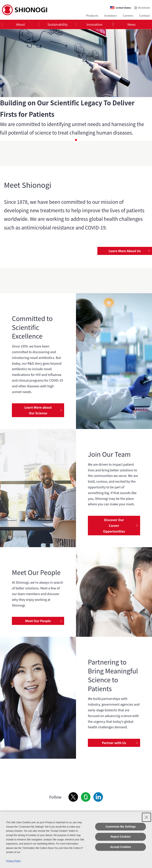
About (20, 24)
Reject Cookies (121, 837)
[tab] (20, 25)
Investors (111, 15)
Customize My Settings (121, 827)
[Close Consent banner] (146, 817)
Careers (128, 15)
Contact (145, 15)
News (132, 24)
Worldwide (144, 7)
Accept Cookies (121, 847)
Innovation (94, 24)
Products (92, 15)
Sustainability (58, 24)
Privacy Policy (14, 861)
